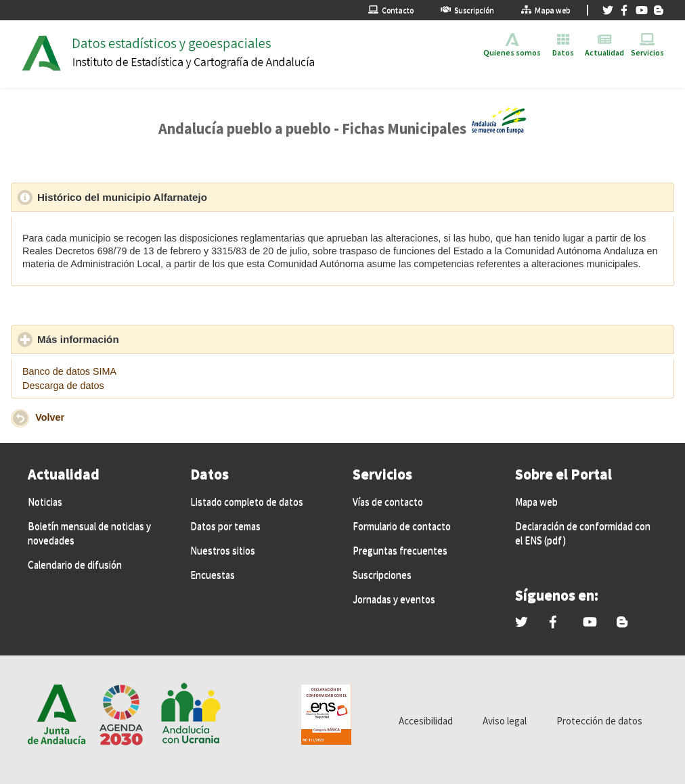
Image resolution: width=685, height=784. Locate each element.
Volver (50, 417)
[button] (20, 418)
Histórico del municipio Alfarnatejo (185, 197)
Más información (141, 339)
